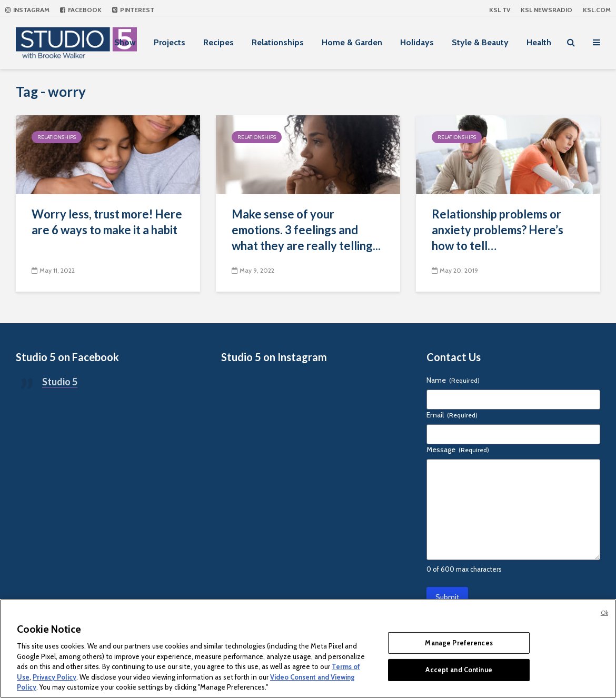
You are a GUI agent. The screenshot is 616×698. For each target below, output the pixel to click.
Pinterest (133, 10)
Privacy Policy (54, 677)
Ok (604, 613)
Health (539, 42)
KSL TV (500, 10)
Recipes (218, 42)
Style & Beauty (480, 42)
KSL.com (597, 10)
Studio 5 (60, 382)
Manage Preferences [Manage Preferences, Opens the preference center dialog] (459, 643)
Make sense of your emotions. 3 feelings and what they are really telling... (306, 230)
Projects (170, 42)
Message (458, 450)
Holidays (417, 42)
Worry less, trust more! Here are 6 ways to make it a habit (107, 222)
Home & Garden (352, 42)
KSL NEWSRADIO (547, 10)
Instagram (27, 10)
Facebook (81, 10)
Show (125, 42)
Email (452, 415)
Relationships (278, 42)
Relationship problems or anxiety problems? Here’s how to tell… (498, 230)
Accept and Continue (459, 670)
